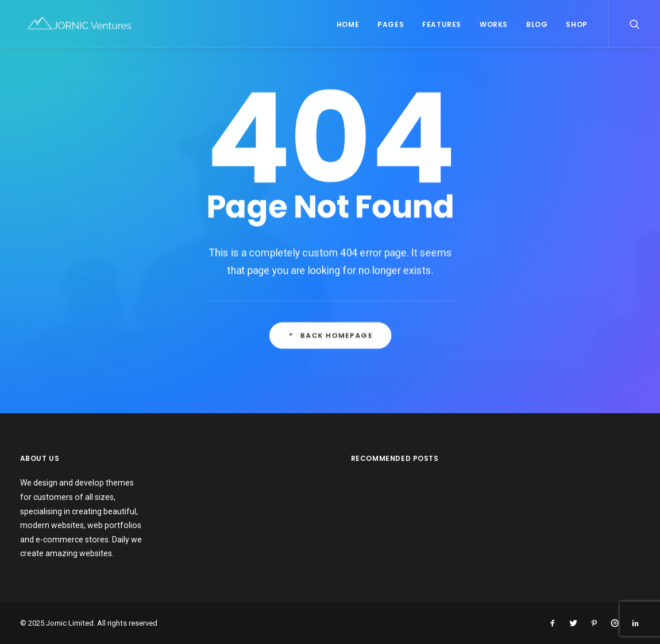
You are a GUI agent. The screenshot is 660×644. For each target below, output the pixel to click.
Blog (537, 26)
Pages (391, 26)
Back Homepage (330, 374)
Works (494, 26)
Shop (576, 26)
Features (442, 26)
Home (348, 26)
